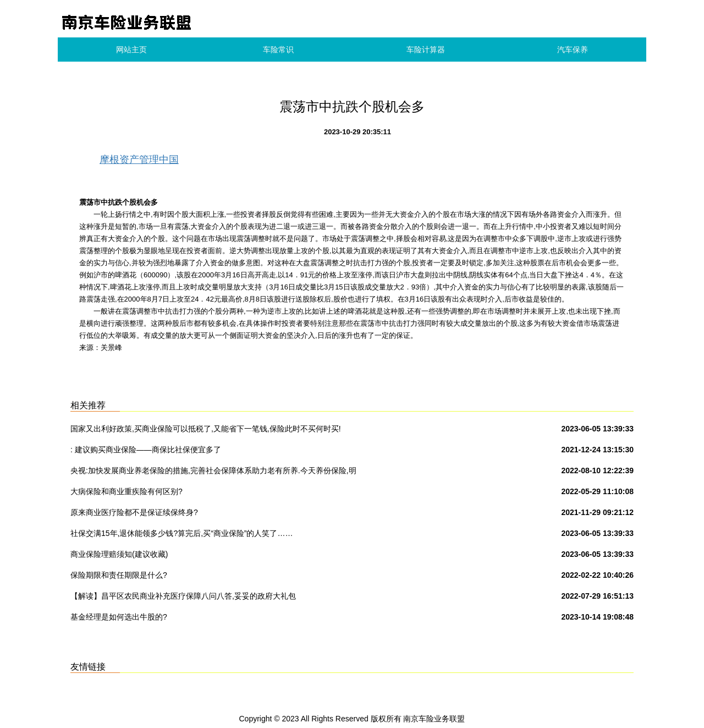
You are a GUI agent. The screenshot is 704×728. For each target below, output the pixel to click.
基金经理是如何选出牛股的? (119, 617)
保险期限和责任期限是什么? (119, 575)
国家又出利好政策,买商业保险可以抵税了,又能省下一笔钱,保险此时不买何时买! (206, 429)
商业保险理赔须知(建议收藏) (119, 554)
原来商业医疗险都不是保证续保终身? (134, 512)
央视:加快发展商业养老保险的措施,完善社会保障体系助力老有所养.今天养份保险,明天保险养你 (213, 473)
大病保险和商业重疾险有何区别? (127, 491)
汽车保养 (573, 50)
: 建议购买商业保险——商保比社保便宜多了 (146, 450)
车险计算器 (426, 50)
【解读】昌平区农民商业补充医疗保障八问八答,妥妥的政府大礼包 (183, 596)
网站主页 (131, 50)
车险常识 (278, 50)
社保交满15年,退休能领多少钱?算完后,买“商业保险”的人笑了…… (182, 533)
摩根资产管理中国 (139, 160)
